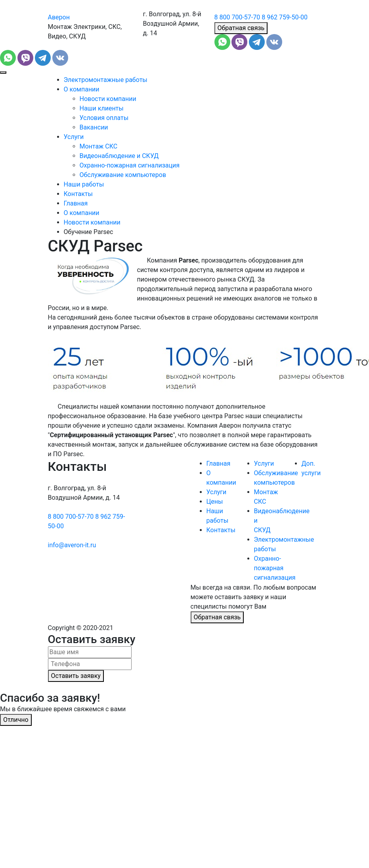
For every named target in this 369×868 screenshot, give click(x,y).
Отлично (16, 720)
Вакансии (94, 127)
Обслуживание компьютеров (123, 175)
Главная (76, 203)
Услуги (74, 137)
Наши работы (84, 184)
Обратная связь (241, 28)
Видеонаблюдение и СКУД (119, 156)
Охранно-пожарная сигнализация (130, 165)
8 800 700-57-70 (237, 17)
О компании (82, 89)
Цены (215, 502)
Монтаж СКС (99, 146)
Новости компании (108, 99)
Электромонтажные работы (106, 80)
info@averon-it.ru (72, 545)
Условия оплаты (104, 118)
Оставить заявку (76, 676)
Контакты (78, 194)
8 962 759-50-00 (285, 17)
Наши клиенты (102, 108)
